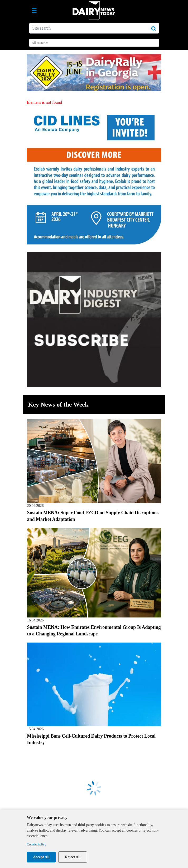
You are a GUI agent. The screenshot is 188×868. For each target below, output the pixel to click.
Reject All (73, 857)
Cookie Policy (37, 844)
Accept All (41, 857)
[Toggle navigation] (34, 11)
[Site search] (94, 28)
